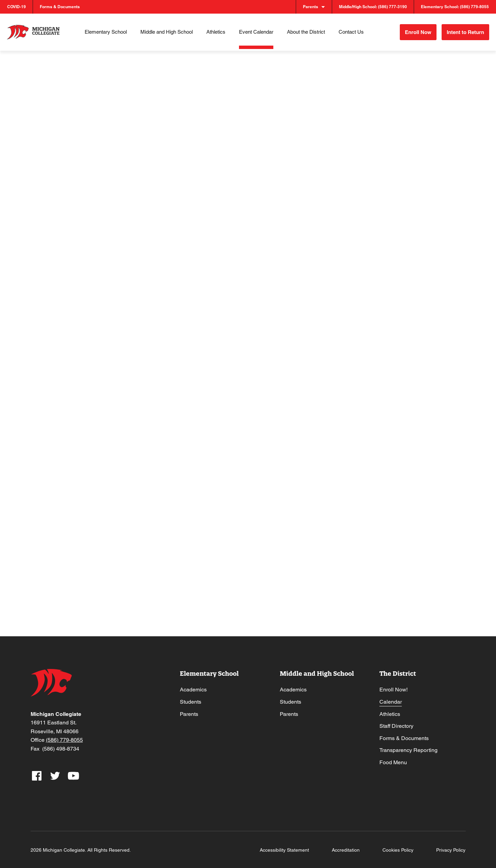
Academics (193, 686)
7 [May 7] (227, 253)
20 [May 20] (172, 401)
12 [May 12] (115, 327)
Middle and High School (317, 670)
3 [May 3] (399, 179)
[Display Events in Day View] (435, 93)
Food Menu (393, 759)
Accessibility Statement (284, 849)
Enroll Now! (394, 686)
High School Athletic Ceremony (73, 455)
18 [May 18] (58, 401)
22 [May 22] (287, 401)
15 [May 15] (287, 327)
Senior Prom (237, 526)
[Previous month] (52, 141)
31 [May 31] (401, 475)
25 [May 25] (58, 475)
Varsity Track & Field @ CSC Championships (360, 307)
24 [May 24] (401, 401)
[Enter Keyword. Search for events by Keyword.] (171, 93)
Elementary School (209, 670)
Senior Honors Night (130, 378)
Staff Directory (396, 723)
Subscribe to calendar (408, 559)
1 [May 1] (284, 179)
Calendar (391, 698)
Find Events (315, 93)
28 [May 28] (229, 475)
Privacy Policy (451, 849)
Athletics (390, 710)
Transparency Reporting (408, 747)
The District (398, 670)
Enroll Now (412, 30)
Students (191, 698)
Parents (189, 710)
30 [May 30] (344, 475)
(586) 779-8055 (64, 740)
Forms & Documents (404, 734)
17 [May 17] (401, 327)
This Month (90, 141)
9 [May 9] (341, 253)
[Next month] (66, 141)
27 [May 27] (172, 475)
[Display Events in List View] (396, 93)
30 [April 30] (229, 179)
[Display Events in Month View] (415, 93)
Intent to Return (465, 30)
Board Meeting (182, 526)
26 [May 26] (115, 475)
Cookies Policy (398, 849)
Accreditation (346, 849)
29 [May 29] (287, 475)
